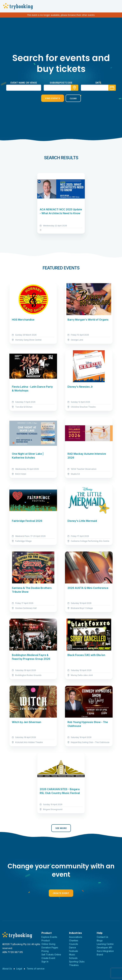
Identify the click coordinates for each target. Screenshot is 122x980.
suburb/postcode (61, 83)
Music (72, 955)
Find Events (53, 98)
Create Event (61, 893)
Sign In (45, 962)
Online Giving (48, 944)
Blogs (100, 940)
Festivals (74, 951)
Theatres (74, 965)
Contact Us (102, 937)
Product (46, 940)
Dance (73, 947)
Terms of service (36, 969)
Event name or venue (24, 83)
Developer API (104, 947)
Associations (76, 937)
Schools (73, 958)
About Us (7, 969)
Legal (19, 969)
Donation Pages (50, 947)
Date (98, 83)
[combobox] (61, 88)
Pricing (45, 951)
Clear (73, 98)
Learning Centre (105, 944)
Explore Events (49, 937)
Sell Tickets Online (51, 955)
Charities (74, 940)
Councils (74, 944)
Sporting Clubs (77, 962)
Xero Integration (105, 951)
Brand (100, 955)
